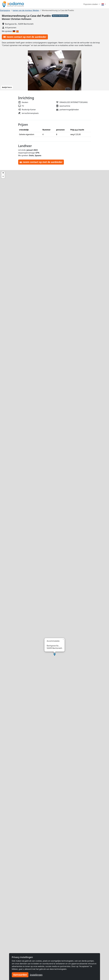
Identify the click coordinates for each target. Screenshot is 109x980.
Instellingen (36, 975)
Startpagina (5, 10)
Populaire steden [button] (91, 4)
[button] (55, 654)
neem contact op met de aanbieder (25, 37)
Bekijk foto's (7, 87)
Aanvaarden (20, 975)
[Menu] (104, 4)
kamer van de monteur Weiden (26, 10)
